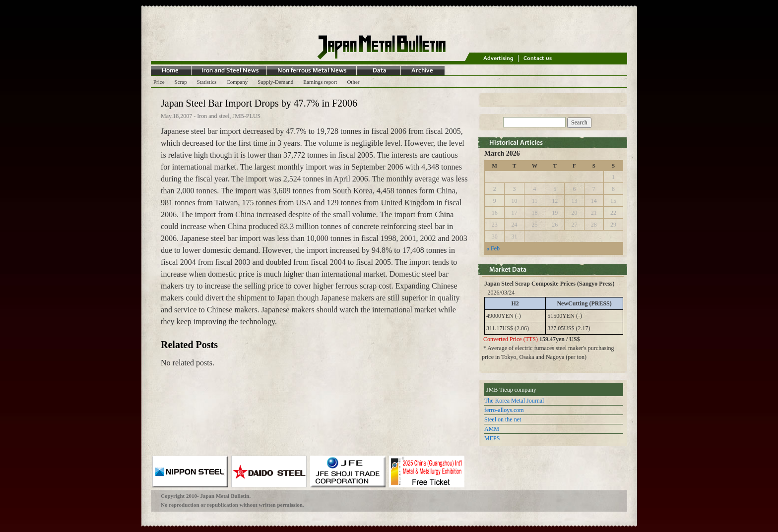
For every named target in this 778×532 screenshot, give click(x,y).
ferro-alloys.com (504, 410)
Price (159, 82)
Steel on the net (503, 419)
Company (237, 82)
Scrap (181, 82)
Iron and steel (213, 116)
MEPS (492, 438)
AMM (492, 429)
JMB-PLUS (247, 116)
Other (353, 82)
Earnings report (320, 82)
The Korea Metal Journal (514, 401)
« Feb (493, 248)
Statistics (207, 82)
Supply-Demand (275, 82)
